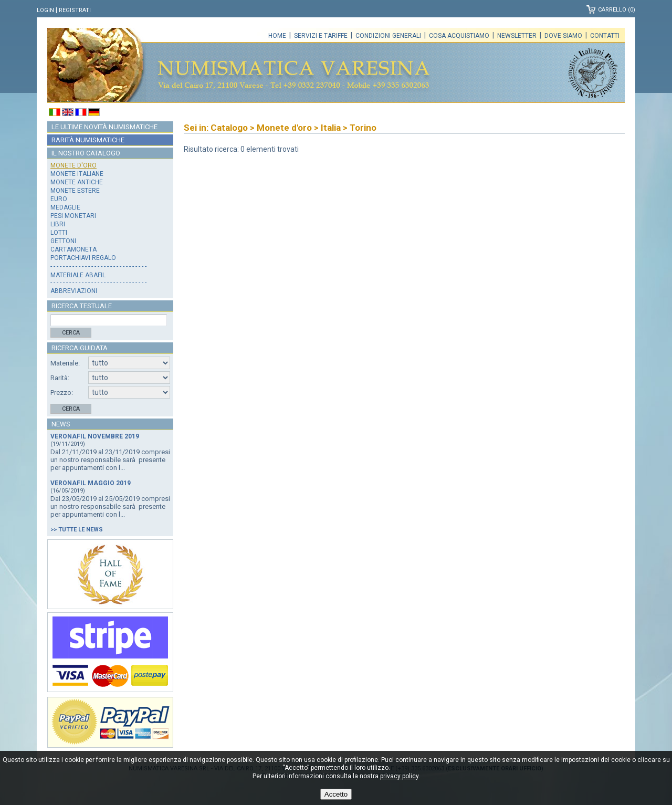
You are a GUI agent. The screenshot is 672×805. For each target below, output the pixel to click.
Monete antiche (77, 182)
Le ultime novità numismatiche (104, 127)
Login (45, 10)
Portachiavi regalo (83, 258)
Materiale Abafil (78, 275)
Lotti (59, 233)
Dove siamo (563, 36)
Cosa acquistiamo (459, 36)
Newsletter (517, 36)
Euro (59, 199)
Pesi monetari (73, 216)
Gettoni (63, 241)
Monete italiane (77, 174)
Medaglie (65, 207)
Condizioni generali (388, 36)
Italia (331, 128)
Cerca (71, 333)
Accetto (336, 794)
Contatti (605, 36)
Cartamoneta (73, 249)
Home (277, 36)
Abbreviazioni (74, 291)
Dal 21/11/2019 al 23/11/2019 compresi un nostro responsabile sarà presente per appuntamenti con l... (110, 460)
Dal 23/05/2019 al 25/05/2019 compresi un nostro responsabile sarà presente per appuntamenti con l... (110, 506)
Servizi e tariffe (321, 36)
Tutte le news (81, 530)
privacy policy (399, 776)
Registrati (75, 10)
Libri (58, 224)
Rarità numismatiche (88, 140)
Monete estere (75, 191)
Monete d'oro (73, 165)
